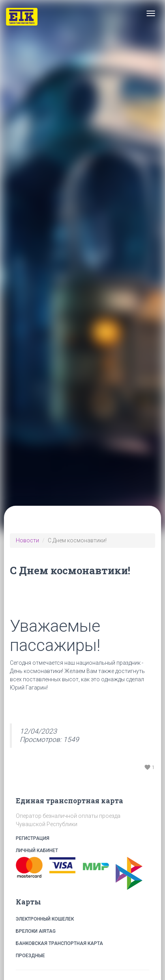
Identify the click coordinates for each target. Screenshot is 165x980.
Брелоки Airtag (36, 931)
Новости (27, 540)
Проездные (30, 956)
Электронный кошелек (45, 919)
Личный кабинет (82, 851)
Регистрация (82, 839)
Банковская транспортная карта (59, 943)
